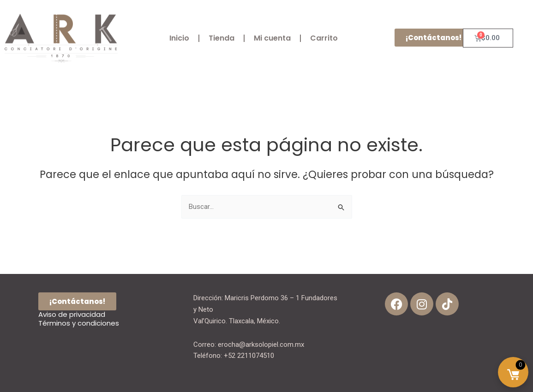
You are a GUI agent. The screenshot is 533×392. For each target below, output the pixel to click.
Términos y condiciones (79, 323)
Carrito (324, 38)
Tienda (222, 38)
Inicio (179, 38)
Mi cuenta (272, 38)
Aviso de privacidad (72, 314)
